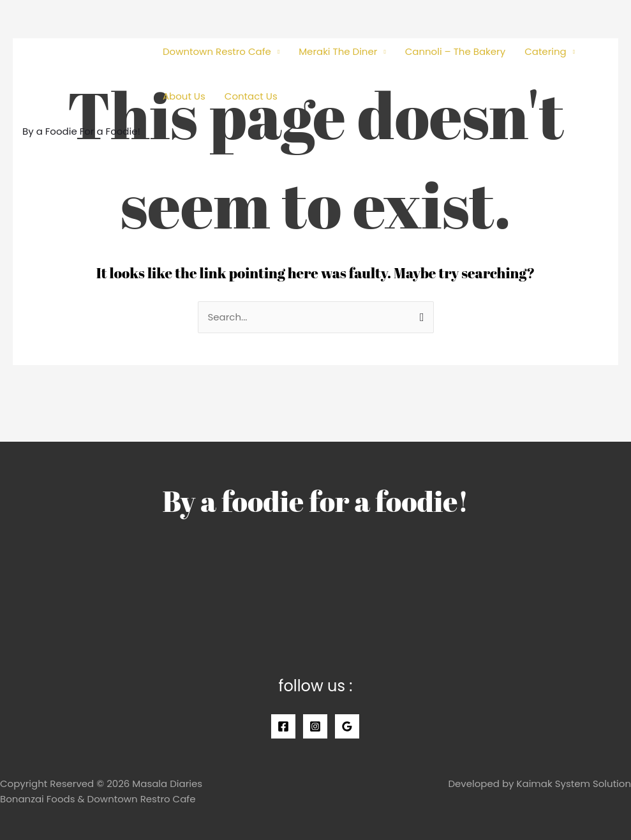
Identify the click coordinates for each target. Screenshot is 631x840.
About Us (184, 96)
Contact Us (251, 96)
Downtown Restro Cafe (217, 51)
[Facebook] (283, 726)
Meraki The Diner (338, 51)
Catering (546, 51)
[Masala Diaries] (80, 66)
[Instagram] (315, 726)
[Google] (347, 726)
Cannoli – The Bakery (456, 51)
